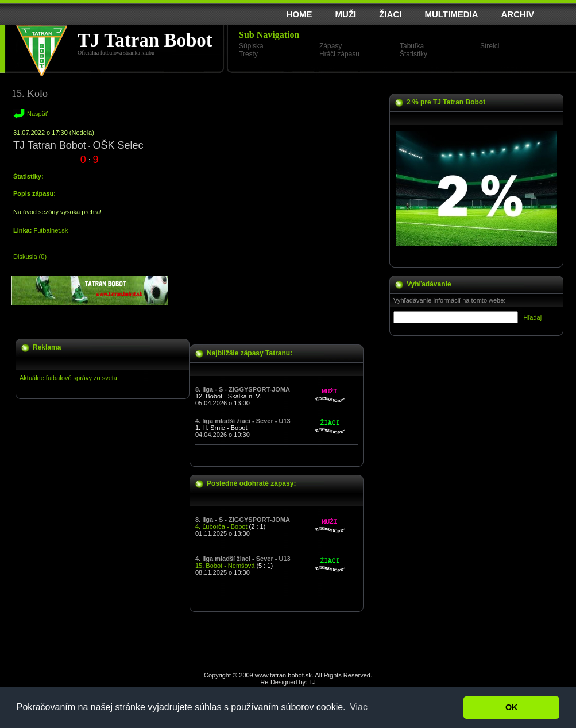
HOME (299, 14)
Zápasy (330, 46)
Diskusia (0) (30, 257)
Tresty (248, 54)
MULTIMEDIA (451, 14)
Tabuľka (412, 46)
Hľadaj (532, 317)
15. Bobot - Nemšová (225, 566)
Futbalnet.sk (51, 230)
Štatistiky (413, 54)
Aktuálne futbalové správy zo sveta (68, 378)
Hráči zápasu (339, 54)
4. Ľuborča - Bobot (221, 526)
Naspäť (37, 114)
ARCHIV (517, 14)
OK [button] (512, 707)
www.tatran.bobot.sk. (284, 675)
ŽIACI (390, 14)
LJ (312, 682)
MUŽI (346, 14)
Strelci (490, 46)
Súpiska (251, 46)
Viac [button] (359, 707)
